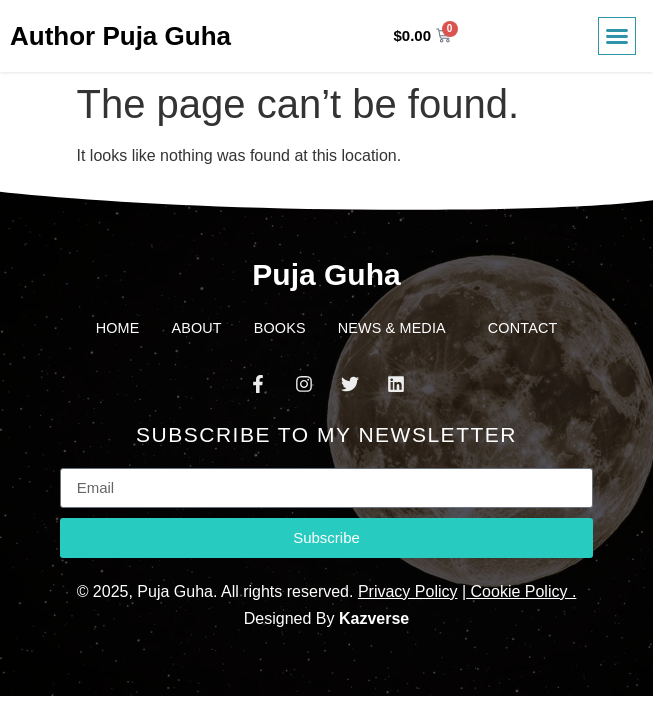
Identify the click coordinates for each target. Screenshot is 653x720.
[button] (617, 36)
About (196, 328)
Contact (523, 328)
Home (118, 328)
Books (280, 328)
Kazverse (374, 618)
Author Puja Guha (120, 36)
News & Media (397, 328)
